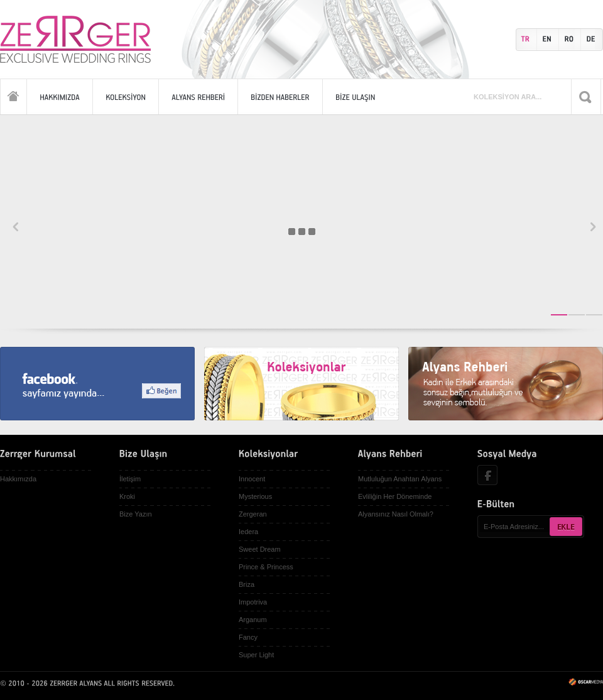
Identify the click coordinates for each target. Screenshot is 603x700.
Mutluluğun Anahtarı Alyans (400, 479)
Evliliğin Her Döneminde (395, 496)
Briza (247, 584)
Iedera (248, 532)
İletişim (130, 479)
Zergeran (253, 514)
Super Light (256, 655)
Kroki (127, 496)
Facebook (487, 475)
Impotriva (253, 602)
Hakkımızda (18, 479)
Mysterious (255, 496)
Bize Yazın (136, 514)
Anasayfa (14, 96)
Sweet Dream (260, 549)
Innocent (252, 479)
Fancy (248, 637)
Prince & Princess (266, 567)
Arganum (253, 620)
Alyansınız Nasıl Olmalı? (396, 514)
